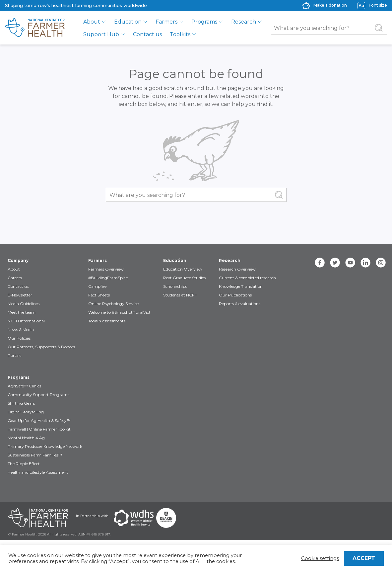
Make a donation (330, 5)
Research (244, 22)
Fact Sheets (99, 295)
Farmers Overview (106, 269)
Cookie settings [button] (320, 558)
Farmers (166, 22)
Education (128, 22)
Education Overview (183, 269)
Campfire (97, 286)
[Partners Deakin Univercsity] (166, 518)
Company (18, 260)
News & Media (21, 329)
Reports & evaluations (240, 304)
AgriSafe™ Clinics (24, 386)
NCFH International (26, 321)
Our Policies (19, 338)
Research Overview (237, 269)
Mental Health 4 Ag (26, 438)
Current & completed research (247, 278)
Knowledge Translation (241, 286)
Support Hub (101, 34)
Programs (204, 22)
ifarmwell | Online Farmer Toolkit (39, 429)
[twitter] (335, 263)
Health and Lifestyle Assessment (38, 472)
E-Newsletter (20, 295)
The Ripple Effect (24, 464)
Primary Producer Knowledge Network (45, 446)
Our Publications (235, 295)
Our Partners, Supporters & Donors (41, 347)
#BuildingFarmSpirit (108, 278)
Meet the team (22, 312)
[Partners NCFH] (38, 518)
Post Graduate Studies (184, 278)
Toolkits (180, 34)
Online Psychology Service (113, 304)
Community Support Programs (38, 395)
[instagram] (381, 263)
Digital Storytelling (26, 412)
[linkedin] (365, 263)
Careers (15, 278)
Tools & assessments (107, 321)
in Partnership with (92, 516)
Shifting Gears (21, 403)
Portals (14, 355)
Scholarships (175, 286)
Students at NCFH (180, 295)
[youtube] (350, 263)
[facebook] (320, 263)
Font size (378, 5)
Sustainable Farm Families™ (35, 455)
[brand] (35, 28)
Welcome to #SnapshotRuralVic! (119, 312)
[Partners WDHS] (134, 518)
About (92, 22)
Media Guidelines (24, 304)
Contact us (147, 34)
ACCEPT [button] (364, 558)
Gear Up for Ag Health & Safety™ (39, 420)
